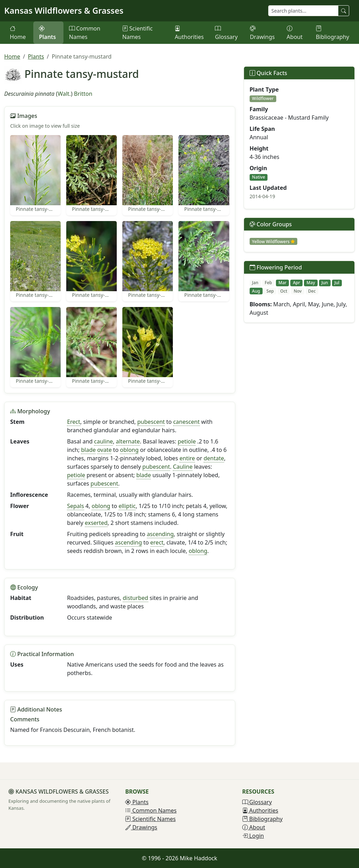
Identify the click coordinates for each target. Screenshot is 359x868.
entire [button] (187, 458)
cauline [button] (103, 441)
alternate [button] (128, 441)
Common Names (85, 33)
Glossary (226, 33)
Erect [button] (74, 422)
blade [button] (88, 450)
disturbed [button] (136, 598)
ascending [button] (160, 534)
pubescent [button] (151, 422)
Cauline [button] (183, 467)
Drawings (262, 33)
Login (253, 836)
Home (18, 33)
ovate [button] (104, 450)
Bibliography (333, 33)
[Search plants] (303, 11)
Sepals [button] (75, 506)
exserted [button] (96, 523)
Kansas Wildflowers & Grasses (64, 11)
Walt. (64, 94)
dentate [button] (214, 458)
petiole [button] (187, 441)
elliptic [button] (127, 506)
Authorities (189, 33)
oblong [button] (129, 450)
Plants (47, 33)
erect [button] (157, 542)
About (295, 33)
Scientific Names (138, 33)
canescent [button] (187, 422)
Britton (83, 94)
